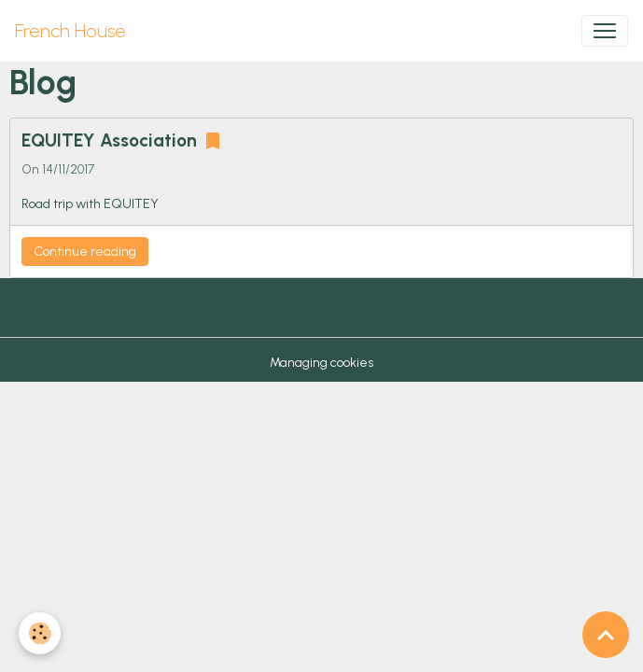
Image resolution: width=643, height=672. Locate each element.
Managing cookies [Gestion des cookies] (321, 363)
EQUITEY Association (109, 140)
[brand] (70, 31)
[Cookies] (40, 633)
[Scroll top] (606, 635)
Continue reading (85, 252)
